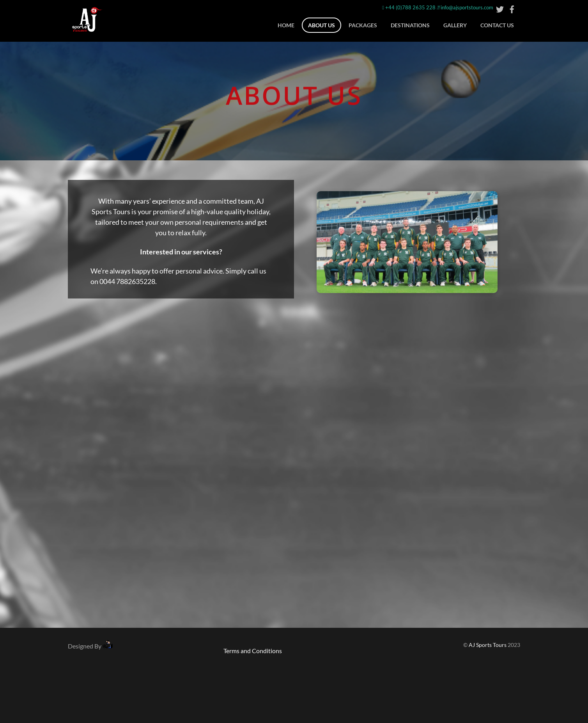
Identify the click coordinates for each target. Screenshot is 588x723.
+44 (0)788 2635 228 (409, 7)
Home (286, 25)
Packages (363, 25)
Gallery (455, 25)
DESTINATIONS (410, 25)
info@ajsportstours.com (465, 7)
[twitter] (500, 7)
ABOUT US (321, 25)
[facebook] (512, 7)
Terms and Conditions (253, 651)
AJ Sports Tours (488, 645)
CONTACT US (497, 25)
